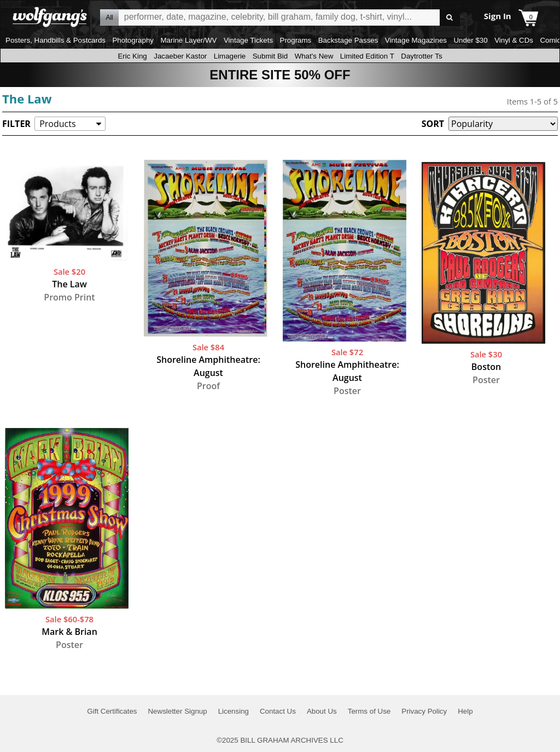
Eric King (132, 56)
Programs (296, 40)
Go (450, 18)
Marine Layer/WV (188, 40)
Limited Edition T (367, 56)
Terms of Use (369, 711)
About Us (322, 711)
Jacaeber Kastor (180, 56)
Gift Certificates (112, 711)
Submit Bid (270, 56)
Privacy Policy (424, 711)
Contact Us (278, 711)
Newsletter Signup (177, 711)
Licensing (234, 711)
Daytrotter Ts (421, 56)
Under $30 (470, 40)
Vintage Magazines (416, 40)
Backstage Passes (348, 40)
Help (465, 711)
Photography (133, 40)
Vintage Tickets (248, 40)
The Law (27, 99)
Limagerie (230, 56)
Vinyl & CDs (514, 40)
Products (57, 124)
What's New (314, 56)
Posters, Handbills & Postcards (56, 40)
